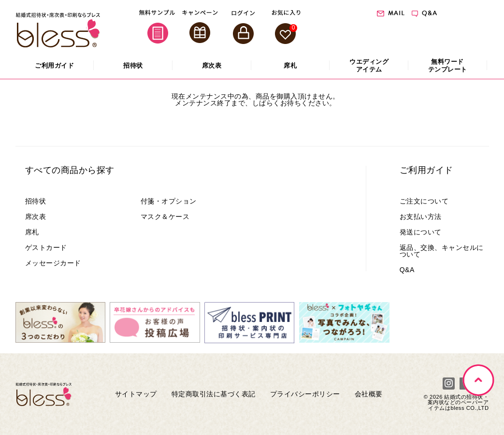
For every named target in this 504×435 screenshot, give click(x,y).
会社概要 (369, 394)
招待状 (36, 201)
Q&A (407, 270)
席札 (32, 232)
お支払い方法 (421, 217)
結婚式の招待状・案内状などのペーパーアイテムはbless (458, 402)
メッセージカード (53, 263)
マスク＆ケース (165, 217)
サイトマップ (136, 394)
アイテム (369, 65)
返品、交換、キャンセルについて (442, 251)
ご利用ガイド (426, 170)
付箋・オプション (169, 201)
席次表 (36, 217)
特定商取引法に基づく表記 (214, 394)
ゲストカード (46, 247)
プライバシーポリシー (305, 394)
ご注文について (424, 201)
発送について (421, 232)
